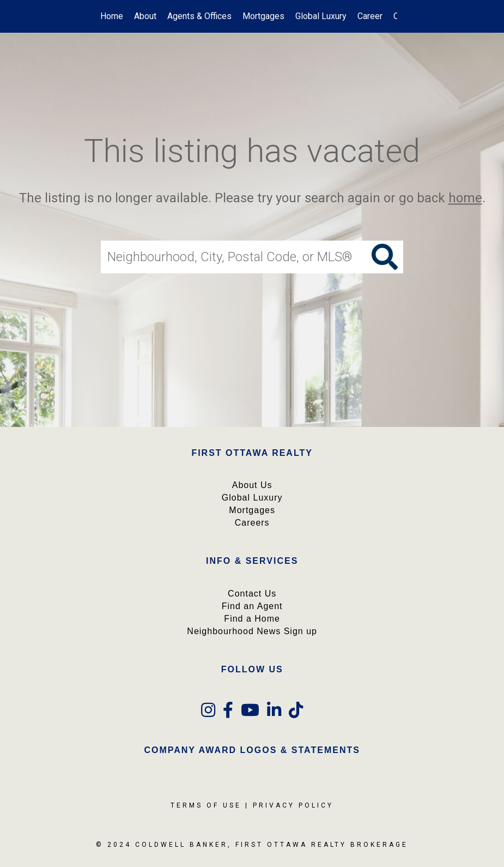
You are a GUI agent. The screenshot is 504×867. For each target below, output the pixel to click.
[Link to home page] (54, 16)
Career (370, 16)
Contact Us (252, 594)
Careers (252, 523)
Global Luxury (321, 16)
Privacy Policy (293, 805)
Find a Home (252, 619)
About (145, 16)
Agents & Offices (199, 16)
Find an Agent (252, 606)
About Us (252, 485)
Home (112, 16)
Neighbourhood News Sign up (252, 631)
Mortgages (263, 16)
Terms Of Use (206, 805)
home (465, 198)
